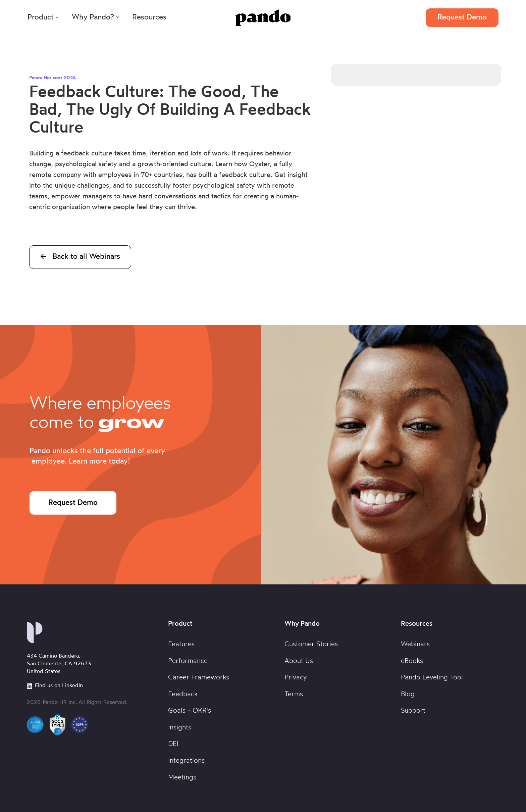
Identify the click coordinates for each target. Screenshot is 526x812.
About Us (299, 661)
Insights (180, 728)
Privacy (296, 678)
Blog (408, 695)
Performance (188, 661)
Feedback (183, 695)
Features (181, 644)
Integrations (186, 761)
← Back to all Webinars (80, 257)
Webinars (415, 644)
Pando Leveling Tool (432, 678)
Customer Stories (311, 644)
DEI (173, 744)
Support (413, 711)
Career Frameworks (199, 678)
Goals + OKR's (190, 711)
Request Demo (462, 18)
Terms (294, 695)
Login (403, 18)
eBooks (412, 661)
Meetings (182, 778)
